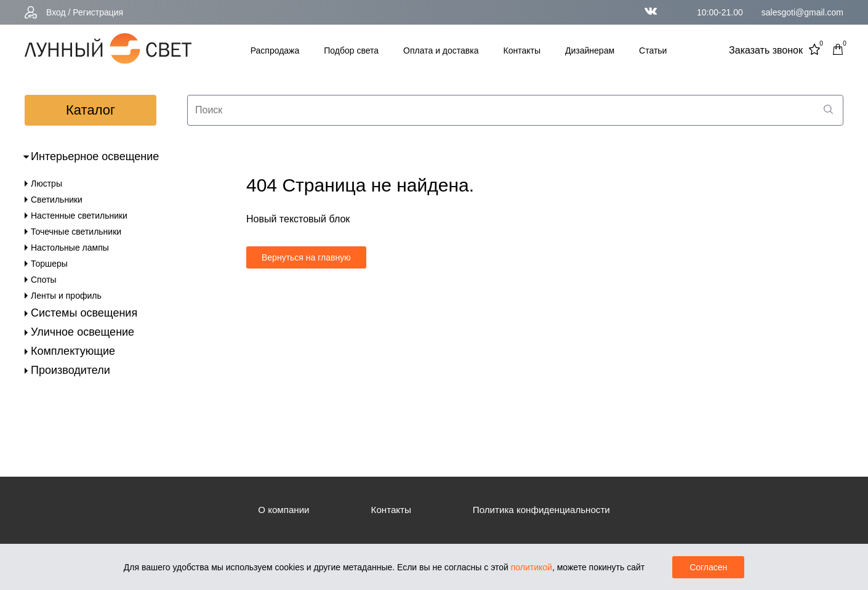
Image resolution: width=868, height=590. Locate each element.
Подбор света (351, 51)
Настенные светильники (79, 216)
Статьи (653, 51)
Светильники (57, 200)
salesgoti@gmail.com (802, 12)
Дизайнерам (590, 51)
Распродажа (275, 51)
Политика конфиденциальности (544, 510)
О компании (278, 510)
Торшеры (49, 264)
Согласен (708, 567)
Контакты (522, 51)
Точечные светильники (76, 232)
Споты (44, 280)
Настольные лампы (70, 248)
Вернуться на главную (306, 257)
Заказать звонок (766, 50)
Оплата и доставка (441, 51)
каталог (90, 110)
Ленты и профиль (66, 296)
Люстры (46, 184)
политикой (532, 567)
